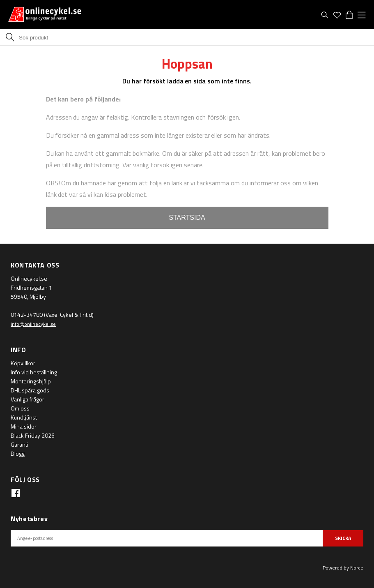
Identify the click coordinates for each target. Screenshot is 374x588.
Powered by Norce (343, 568)
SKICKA (343, 538)
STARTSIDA (187, 218)
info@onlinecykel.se (33, 324)
